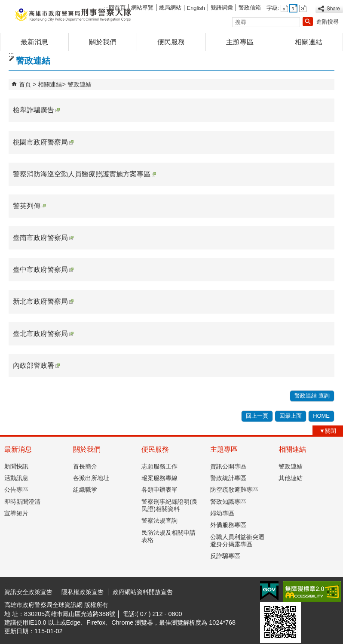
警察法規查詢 (159, 521)
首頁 (25, 84)
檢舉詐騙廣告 (36, 110)
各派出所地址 (91, 478)
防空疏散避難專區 (234, 490)
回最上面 (291, 416)
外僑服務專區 (228, 525)
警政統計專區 (228, 478)
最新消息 (34, 42)
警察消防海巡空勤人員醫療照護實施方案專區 (84, 174)
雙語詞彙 (222, 8)
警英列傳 (29, 206)
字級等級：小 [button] (284, 8)
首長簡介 (85, 466)
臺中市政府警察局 (43, 270)
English (196, 8)
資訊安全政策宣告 (28, 592)
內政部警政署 (36, 365)
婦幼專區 (222, 513)
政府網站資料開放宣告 (143, 592)
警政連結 (80, 84)
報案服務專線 (159, 478)
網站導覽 (142, 8)
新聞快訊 (16, 466)
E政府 (269, 591)
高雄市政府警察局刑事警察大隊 (73, 14)
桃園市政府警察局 (43, 142)
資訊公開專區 (228, 466)
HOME (321, 416)
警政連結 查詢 (312, 396)
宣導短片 (16, 513)
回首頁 (117, 8)
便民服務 (171, 42)
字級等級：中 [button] (293, 8)
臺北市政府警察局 (43, 334)
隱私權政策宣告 (83, 592)
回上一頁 (257, 416)
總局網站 (170, 8)
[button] (308, 22)
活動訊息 (16, 478)
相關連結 (309, 42)
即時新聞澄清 (22, 502)
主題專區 (240, 42)
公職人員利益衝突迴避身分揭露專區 (237, 541)
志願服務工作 (159, 466)
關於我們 (103, 42)
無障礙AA (312, 592)
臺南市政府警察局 (43, 238)
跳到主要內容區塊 (5, 5)
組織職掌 (85, 490)
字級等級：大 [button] (303, 8)
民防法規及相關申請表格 (168, 536)
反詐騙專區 (225, 556)
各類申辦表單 (159, 490)
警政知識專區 (228, 502)
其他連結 (291, 478)
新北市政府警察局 (43, 301)
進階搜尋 (328, 22)
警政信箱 (250, 8)
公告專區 (16, 490)
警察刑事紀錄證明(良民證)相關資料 (170, 505)
